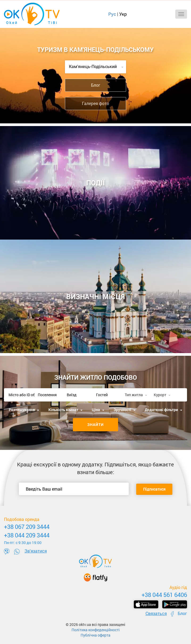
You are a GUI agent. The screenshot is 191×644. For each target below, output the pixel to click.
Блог (96, 85)
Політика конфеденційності (96, 630)
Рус (112, 14)
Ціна (98, 410)
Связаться (156, 613)
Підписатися (154, 489)
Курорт (162, 395)
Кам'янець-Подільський (96, 67)
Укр (123, 14)
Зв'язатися (36, 551)
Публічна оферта (95, 635)
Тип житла (136, 395)
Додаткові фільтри (163, 410)
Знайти (95, 425)
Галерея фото (95, 103)
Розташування (24, 410)
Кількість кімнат (65, 410)
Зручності (124, 410)
